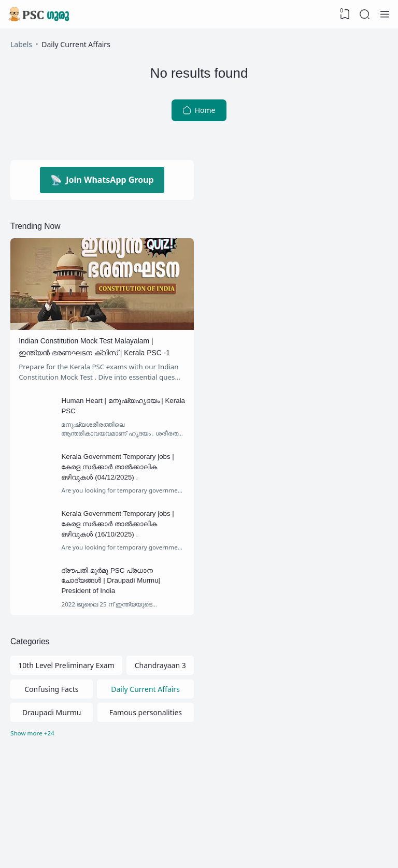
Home (199, 114)
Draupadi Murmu (52, 754)
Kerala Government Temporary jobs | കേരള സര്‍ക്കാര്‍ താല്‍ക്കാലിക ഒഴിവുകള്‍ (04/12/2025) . (124, 494)
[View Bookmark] (344, 15)
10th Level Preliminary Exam (66, 705)
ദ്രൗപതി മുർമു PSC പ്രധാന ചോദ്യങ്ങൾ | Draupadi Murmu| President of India (118, 615)
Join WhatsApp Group (102, 184)
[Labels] (102, 776)
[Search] (364, 15)
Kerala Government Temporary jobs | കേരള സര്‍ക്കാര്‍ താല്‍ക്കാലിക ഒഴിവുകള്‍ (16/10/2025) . (124, 555)
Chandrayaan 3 (160, 705)
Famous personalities (146, 754)
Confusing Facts (51, 729)
